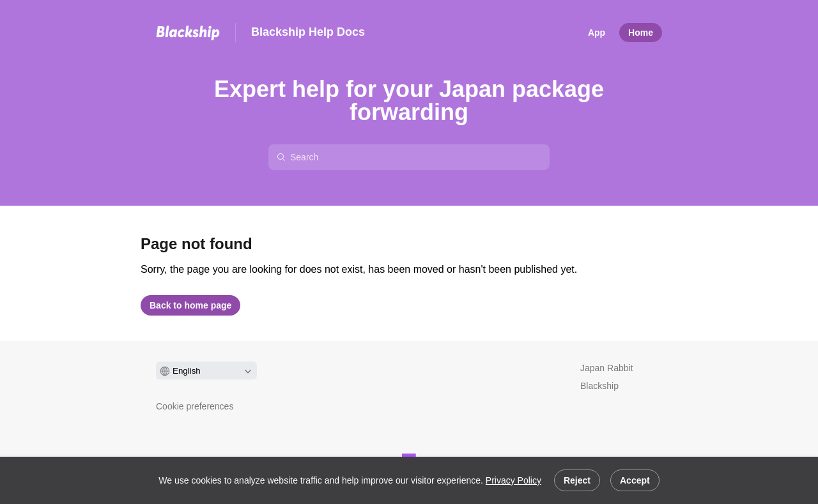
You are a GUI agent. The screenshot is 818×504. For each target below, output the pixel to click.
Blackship (599, 386)
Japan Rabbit (607, 368)
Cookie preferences (195, 406)
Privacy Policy (513, 480)
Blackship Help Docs (308, 32)
